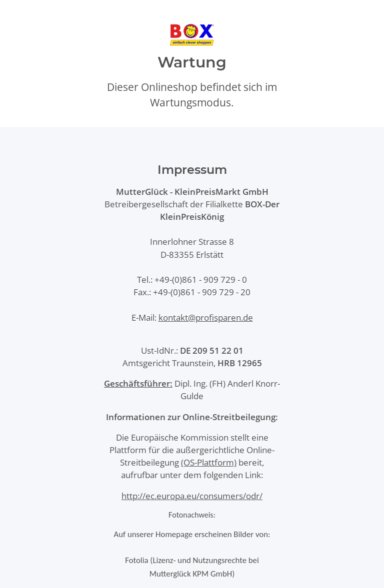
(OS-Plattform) (209, 462)
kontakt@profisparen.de (206, 317)
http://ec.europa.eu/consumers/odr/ (192, 496)
